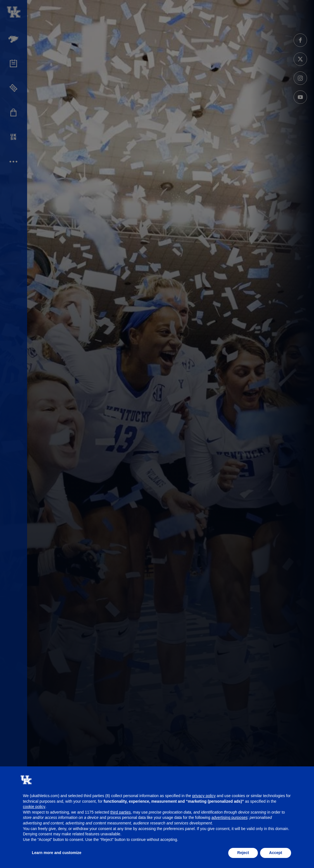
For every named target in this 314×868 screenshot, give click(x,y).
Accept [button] (276, 853)
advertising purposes (229, 817)
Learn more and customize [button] (57, 853)
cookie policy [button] (34, 807)
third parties (121, 812)
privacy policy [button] (204, 796)
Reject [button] (243, 853)
